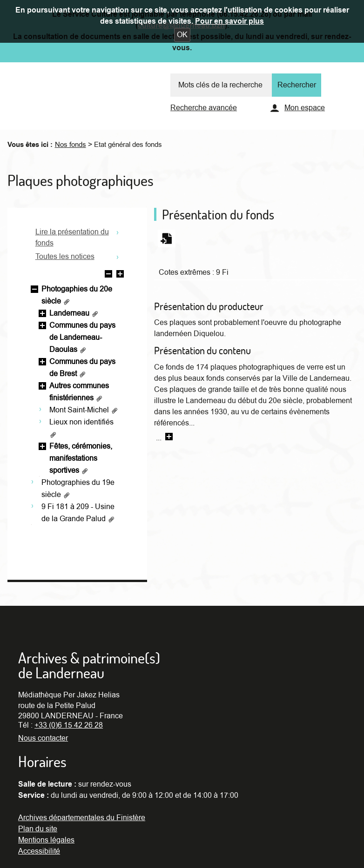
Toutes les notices (65, 257)
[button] (182, 35)
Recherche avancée (204, 108)
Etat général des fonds (128, 145)
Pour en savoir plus (229, 21)
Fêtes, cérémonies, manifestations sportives (81, 458)
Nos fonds (71, 145)
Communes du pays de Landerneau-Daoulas (82, 338)
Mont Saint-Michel (84, 410)
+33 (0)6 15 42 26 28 (69, 725)
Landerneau (74, 313)
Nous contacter (43, 738)
